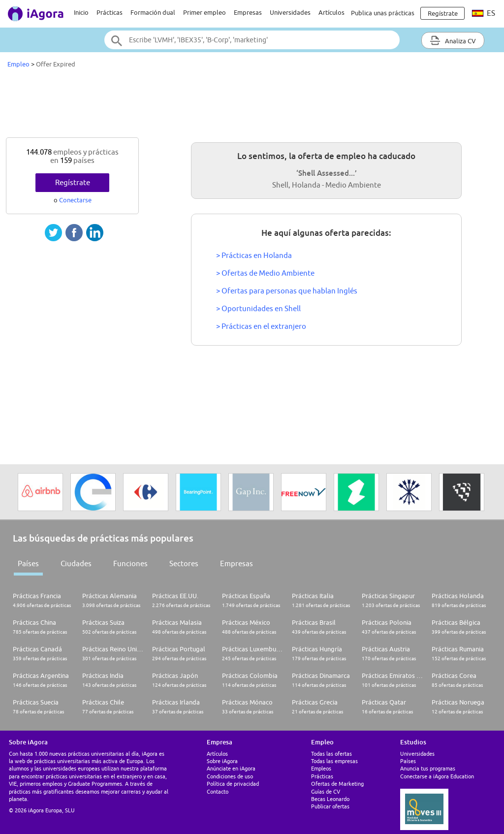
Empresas (248, 12)
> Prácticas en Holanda (254, 255)
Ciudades (76, 563)
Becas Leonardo (330, 799)
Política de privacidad (233, 784)
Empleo (18, 64)
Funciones (130, 563)
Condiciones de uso (230, 776)
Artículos (331, 12)
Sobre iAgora (222, 761)
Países (28, 563)
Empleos (321, 768)
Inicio (81, 12)
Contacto (218, 791)
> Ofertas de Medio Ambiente (265, 273)
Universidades (290, 12)
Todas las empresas (334, 761)
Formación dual (153, 12)
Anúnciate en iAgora (231, 768)
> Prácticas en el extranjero (261, 326)
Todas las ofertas (331, 754)
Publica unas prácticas (383, 13)
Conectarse (75, 200)
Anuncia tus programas (428, 768)
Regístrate (73, 182)
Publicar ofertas (330, 806)
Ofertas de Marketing (337, 784)
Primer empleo (205, 12)
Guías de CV (326, 791)
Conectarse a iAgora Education (437, 776)
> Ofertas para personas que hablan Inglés (287, 291)
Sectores (184, 563)
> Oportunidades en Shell (258, 308)
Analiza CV (453, 40)
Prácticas (110, 12)
